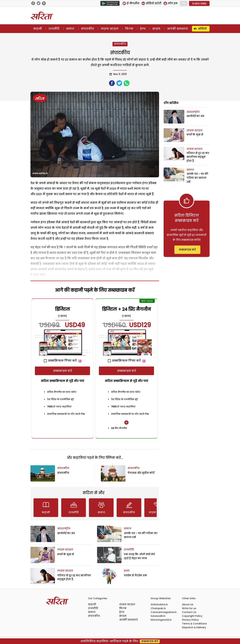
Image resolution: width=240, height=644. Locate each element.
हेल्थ (143, 29)
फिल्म (129, 29)
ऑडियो (202, 29)
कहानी (37, 29)
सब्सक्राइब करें (63, 371)
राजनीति (54, 29)
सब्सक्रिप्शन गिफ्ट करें (60, 361)
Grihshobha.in (159, 604)
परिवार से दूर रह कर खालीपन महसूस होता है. (198, 157)
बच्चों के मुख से (66, 554)
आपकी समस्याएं (177, 29)
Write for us (189, 608)
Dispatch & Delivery (194, 627)
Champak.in (158, 608)
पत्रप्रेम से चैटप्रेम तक (135, 575)
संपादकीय (87, 29)
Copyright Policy (192, 616)
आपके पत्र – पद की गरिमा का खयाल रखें (197, 178)
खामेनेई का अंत (66, 533)
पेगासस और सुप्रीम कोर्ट (141, 473)
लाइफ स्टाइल (110, 29)
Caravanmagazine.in (164, 612)
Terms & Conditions (194, 624)
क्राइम (156, 29)
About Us (188, 604)
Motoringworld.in (161, 620)
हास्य (127, 571)
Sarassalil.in (158, 616)
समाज (70, 29)
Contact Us (189, 612)
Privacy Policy (190, 620)
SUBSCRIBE (199, 3)
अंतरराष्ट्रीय (64, 529)
